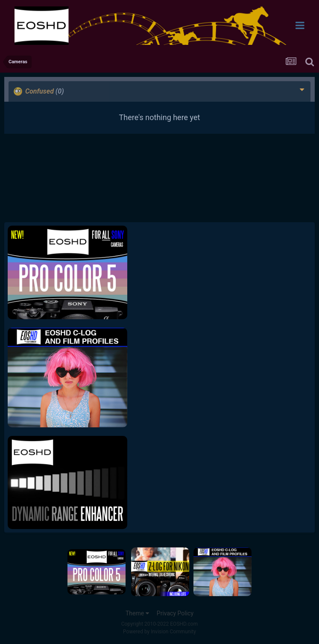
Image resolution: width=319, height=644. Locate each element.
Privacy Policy (175, 613)
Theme (137, 613)
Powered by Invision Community (159, 632)
